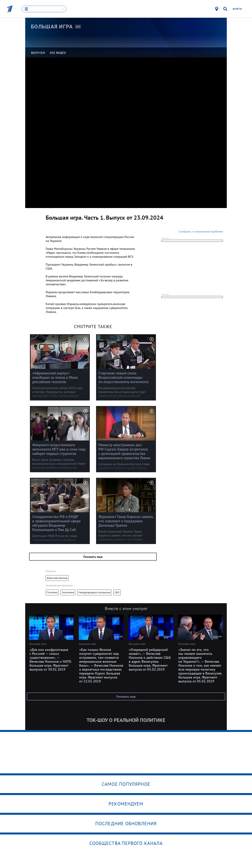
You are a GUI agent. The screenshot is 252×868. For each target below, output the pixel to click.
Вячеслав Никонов (57, 578)
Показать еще (93, 557)
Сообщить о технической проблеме (201, 231)
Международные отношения (94, 592)
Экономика (68, 592)
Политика (52, 592)
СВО (117, 592)
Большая (52, 27)
